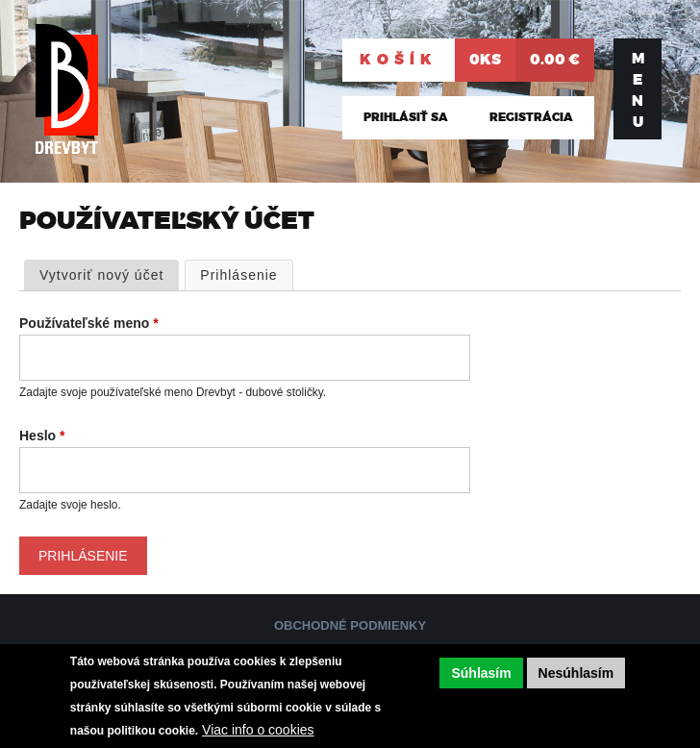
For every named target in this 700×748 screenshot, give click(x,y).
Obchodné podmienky (350, 625)
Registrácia (531, 117)
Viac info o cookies (258, 730)
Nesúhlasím (576, 673)
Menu (638, 90)
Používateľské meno (89, 323)
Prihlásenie (246, 274)
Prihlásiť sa (406, 117)
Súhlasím (481, 673)
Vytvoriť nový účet (101, 275)
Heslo (42, 436)
